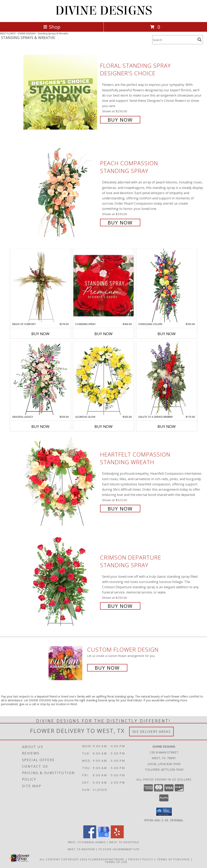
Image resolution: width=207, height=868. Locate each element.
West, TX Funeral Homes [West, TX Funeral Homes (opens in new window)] (87, 842)
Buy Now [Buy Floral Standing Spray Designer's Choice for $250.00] (120, 120)
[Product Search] (174, 40)
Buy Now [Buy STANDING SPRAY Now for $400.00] (103, 334)
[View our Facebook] (90, 837)
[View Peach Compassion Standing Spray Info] (61, 192)
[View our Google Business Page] (103, 837)
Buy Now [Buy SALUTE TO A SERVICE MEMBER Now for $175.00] (167, 426)
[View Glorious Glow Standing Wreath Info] (103, 378)
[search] (200, 40)
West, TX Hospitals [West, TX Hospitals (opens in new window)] (124, 842)
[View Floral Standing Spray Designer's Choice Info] (61, 92)
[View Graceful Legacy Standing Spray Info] (40, 378)
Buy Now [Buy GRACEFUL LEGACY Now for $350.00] (40, 426)
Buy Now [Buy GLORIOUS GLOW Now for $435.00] (103, 426)
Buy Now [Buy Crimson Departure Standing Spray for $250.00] (120, 606)
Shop (52, 27)
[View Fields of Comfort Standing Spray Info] (40, 285)
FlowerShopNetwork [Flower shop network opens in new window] (106, 859)
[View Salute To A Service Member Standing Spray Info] (167, 378)
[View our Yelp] (117, 837)
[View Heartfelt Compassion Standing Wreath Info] (61, 481)
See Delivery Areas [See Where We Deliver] (152, 732)
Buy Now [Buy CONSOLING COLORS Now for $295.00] (167, 334)
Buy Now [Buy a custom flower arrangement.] (107, 668)
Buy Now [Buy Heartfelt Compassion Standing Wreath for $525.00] (120, 509)
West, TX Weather (81, 849)
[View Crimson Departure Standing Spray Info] (61, 581)
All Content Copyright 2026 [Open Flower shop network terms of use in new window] (63, 859)
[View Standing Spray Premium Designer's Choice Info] (103, 286)
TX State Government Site (119, 849)
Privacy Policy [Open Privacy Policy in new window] (141, 859)
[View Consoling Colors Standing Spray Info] (167, 285)
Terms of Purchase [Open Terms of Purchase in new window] (173, 859)
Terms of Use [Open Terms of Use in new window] (116, 862)
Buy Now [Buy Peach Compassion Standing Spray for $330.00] (120, 223)
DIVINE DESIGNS (104, 11)
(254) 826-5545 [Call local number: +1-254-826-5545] (169, 764)
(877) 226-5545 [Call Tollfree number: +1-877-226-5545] (172, 769)
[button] (164, 812)
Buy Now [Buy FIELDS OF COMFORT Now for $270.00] (40, 334)
